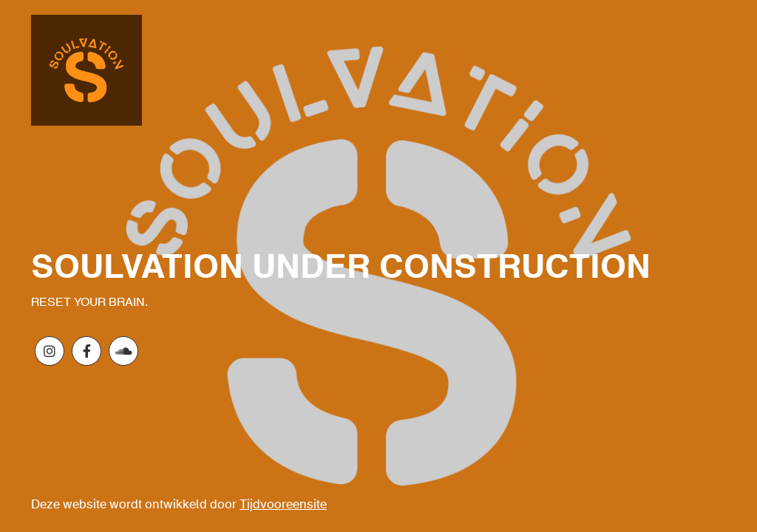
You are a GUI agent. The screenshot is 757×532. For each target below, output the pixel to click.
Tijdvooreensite (283, 505)
